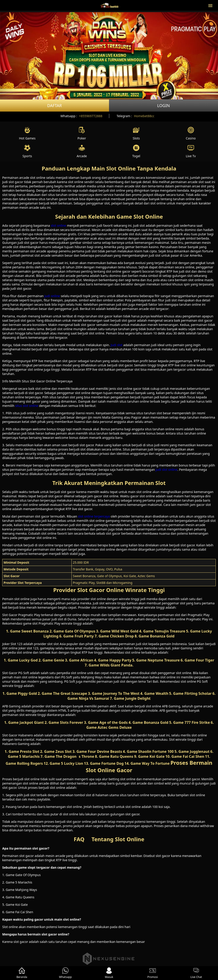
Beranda (22, 973)
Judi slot (117, 345)
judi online (52, 296)
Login (163, 105)
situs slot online (27, 406)
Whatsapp (66, 973)
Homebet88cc (144, 116)
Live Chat (196, 973)
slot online (58, 225)
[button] (210, 5)
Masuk (109, 973)
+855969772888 (91, 116)
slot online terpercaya (94, 516)
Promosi (153, 973)
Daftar (54, 105)
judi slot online (167, 470)
